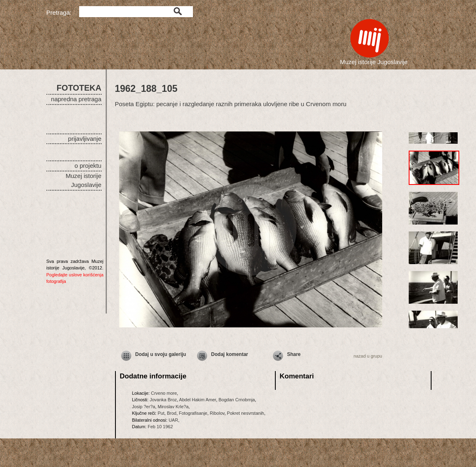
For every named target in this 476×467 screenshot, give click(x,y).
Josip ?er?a (144, 407)
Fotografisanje (193, 413)
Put (161, 413)
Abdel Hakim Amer (197, 400)
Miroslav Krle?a (173, 407)
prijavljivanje (85, 139)
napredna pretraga (76, 99)
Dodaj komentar (230, 354)
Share (294, 354)
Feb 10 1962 (160, 427)
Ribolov (217, 413)
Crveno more (164, 393)
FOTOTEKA (79, 88)
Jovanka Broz (163, 400)
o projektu (88, 166)
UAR (173, 420)
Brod (172, 413)
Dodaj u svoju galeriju (161, 354)
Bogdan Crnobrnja (237, 400)
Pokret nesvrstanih (245, 413)
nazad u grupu (368, 356)
